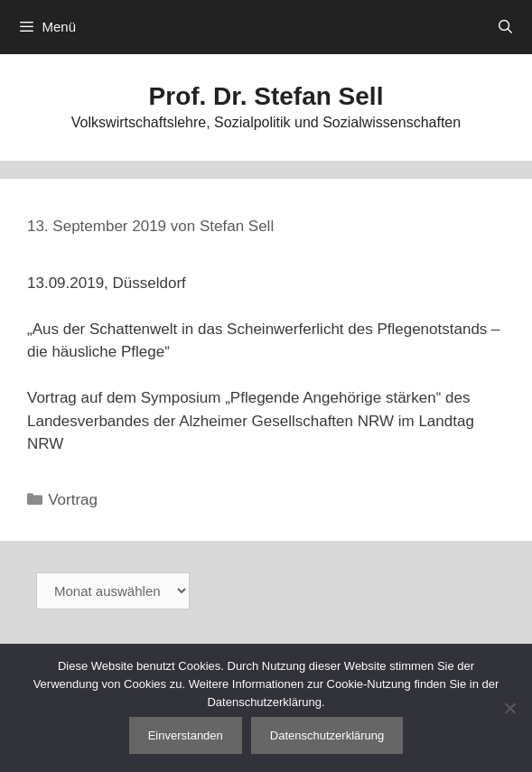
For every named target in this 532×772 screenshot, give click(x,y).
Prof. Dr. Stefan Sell (266, 96)
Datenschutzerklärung (327, 735)
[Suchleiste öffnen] (505, 27)
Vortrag (73, 500)
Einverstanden (186, 735)
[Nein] (509, 708)
